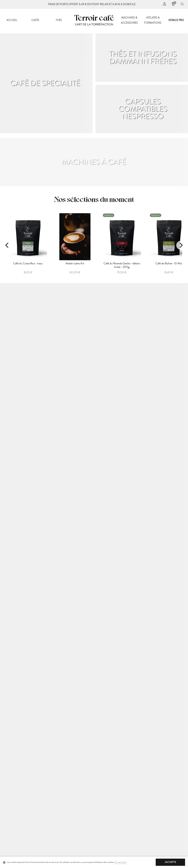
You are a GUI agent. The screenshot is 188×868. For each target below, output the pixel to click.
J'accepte (170, 862)
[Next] (181, 245)
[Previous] (7, 245)
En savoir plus (120, 862)
